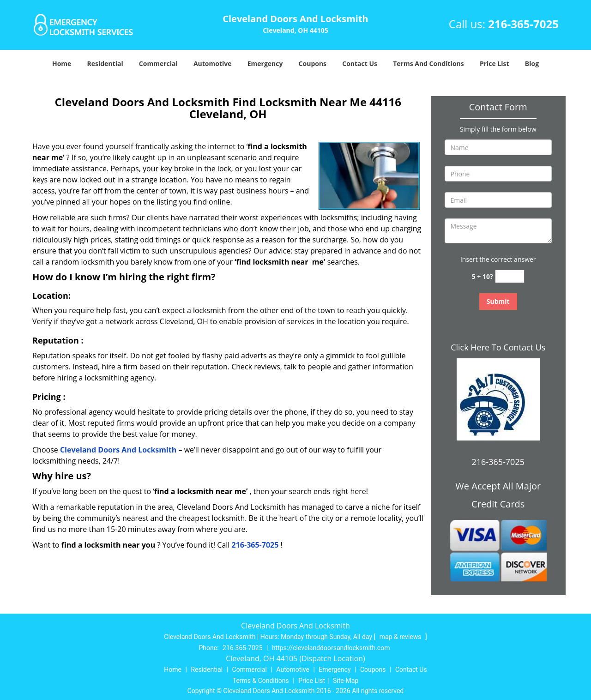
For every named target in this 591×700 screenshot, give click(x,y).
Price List (495, 63)
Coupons (313, 63)
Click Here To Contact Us (498, 347)
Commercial (158, 63)
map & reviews (401, 637)
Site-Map (346, 681)
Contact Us (360, 63)
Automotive (213, 63)
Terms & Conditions (261, 681)
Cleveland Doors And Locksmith (118, 450)
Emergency (265, 63)
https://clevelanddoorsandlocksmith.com (331, 648)
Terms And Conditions (428, 63)
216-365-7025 (523, 24)
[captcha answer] (510, 276)
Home (62, 63)
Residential (105, 63)
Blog (532, 63)
